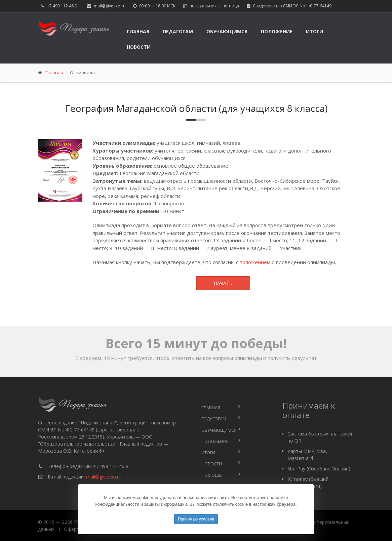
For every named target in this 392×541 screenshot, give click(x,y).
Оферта (73, 529)
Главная (138, 31)
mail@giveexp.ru (110, 6)
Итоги (315, 31)
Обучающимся (227, 31)
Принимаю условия (196, 519)
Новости (139, 47)
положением (255, 262)
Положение (277, 31)
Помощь (212, 475)
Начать (223, 283)
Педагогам (178, 31)
